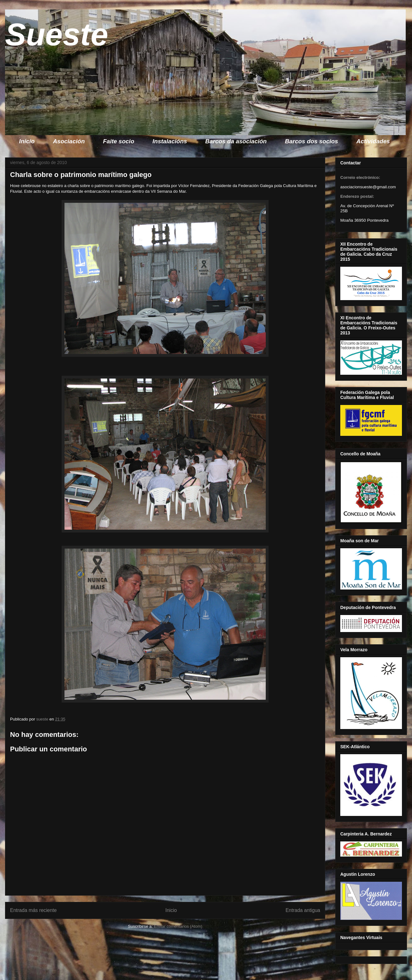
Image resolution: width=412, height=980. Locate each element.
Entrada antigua (303, 910)
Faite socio (119, 141)
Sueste (57, 34)
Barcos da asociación (236, 141)
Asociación (69, 141)
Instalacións (170, 141)
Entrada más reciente (33, 910)
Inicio (27, 141)
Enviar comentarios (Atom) (178, 926)
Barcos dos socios (312, 141)
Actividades (373, 141)
